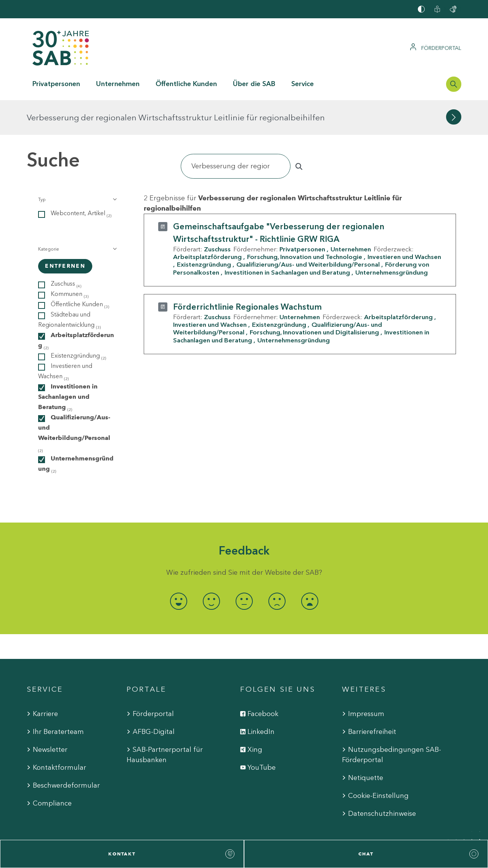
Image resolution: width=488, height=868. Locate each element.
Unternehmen (351, 214)
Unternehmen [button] (118, 84)
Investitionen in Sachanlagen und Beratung (287, 237)
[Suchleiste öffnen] (454, 84)
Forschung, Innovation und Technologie (305, 222)
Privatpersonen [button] (56, 84)
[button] (77, 165)
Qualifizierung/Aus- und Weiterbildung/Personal (308, 230)
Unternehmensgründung (392, 237)
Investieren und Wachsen (210, 290)
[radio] (178, 567)
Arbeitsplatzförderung (207, 222)
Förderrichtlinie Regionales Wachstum (247, 272)
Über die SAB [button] (254, 84)
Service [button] (303, 84)
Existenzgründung (204, 230)
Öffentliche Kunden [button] (186, 84)
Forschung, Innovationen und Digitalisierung (314, 297)
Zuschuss (217, 214)
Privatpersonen (302, 214)
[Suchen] (236, 132)
